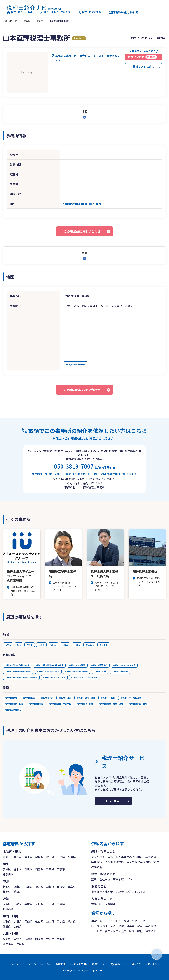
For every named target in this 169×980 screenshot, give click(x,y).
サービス (97, 931)
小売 (110, 921)
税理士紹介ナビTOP (20, 12)
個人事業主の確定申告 (129, 857)
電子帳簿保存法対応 (139, 862)
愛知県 (18, 892)
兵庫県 (28, 904)
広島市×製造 (29, 698)
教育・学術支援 (147, 926)
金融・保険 (117, 926)
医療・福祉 (136, 931)
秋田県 (50, 857)
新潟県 (7, 887)
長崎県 (28, 939)
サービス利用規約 (79, 964)
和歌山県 (8, 909)
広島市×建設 (11, 698)
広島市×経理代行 (99, 665)
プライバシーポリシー (40, 964)
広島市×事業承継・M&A (77, 671)
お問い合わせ (152, 964)
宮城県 (39, 857)
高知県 (18, 926)
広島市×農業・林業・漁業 (111, 704)
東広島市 (90, 645)
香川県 (72, 921)
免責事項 (60, 964)
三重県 (50, 904)
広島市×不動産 (108, 698)
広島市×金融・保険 (14, 704)
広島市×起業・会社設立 (48, 671)
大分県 (50, 939)
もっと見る (112, 801)
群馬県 (28, 869)
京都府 (18, 904)
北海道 (7, 857)
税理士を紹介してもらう (55, 12)
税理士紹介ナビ (10, 21)
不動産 (144, 921)
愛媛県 (7, 926)
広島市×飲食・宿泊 (86, 698)
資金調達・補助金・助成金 (107, 892)
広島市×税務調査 (120, 671)
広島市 (40, 21)
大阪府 (7, 904)
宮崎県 (61, 939)
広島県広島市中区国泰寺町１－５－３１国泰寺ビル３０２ (88, 58)
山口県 (50, 921)
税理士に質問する (89, 12)
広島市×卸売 (65, 698)
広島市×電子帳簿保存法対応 (18, 671)
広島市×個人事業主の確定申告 (49, 665)
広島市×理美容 (36, 704)
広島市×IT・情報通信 (131, 698)
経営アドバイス (136, 892)
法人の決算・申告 (102, 857)
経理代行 (97, 862)
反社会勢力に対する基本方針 (126, 964)
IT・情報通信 (99, 926)
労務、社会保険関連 (103, 904)
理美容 (130, 926)
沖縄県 (20, 944)
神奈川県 (8, 874)
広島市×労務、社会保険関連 (84, 677)
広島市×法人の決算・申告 (17, 665)
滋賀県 (61, 904)
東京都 (61, 869)
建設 (94, 921)
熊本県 (39, 939)
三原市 (41, 645)
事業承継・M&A (122, 879)
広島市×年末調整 (77, 665)
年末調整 (151, 857)
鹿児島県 (8, 944)
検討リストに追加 (143, 67)
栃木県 (18, 869)
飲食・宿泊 (130, 921)
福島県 (72, 857)
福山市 (53, 645)
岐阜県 (72, 887)
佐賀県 (18, 939)
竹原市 (30, 645)
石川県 (28, 887)
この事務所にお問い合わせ (82, 231)
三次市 (65, 645)
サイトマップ (17, 964)
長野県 (61, 887)
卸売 (118, 921)
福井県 (39, 887)
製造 (102, 921)
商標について (99, 964)
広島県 (27, 21)
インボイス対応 (114, 862)
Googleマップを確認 (75, 364)
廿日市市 (104, 645)
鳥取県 (7, 921)
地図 (84, 111)
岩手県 (28, 857)
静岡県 (7, 892)
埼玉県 (39, 869)
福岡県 (7, 939)
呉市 (19, 645)
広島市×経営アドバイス (54, 677)
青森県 (18, 857)
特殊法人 (151, 931)
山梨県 (50, 887)
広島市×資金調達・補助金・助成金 (21, 677)
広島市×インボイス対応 (124, 665)
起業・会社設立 (101, 879)
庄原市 (77, 645)
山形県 (61, 857)
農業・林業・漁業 (116, 931)
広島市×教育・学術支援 (60, 704)
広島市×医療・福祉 (138, 704)
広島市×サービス (85, 704)
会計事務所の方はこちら (122, 12)
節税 (156, 862)
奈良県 (39, 904)
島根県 (18, 921)
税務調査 (97, 867)
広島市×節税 (100, 671)
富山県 (18, 887)
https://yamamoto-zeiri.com (82, 204)
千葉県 (50, 869)
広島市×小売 (47, 698)
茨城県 (7, 869)
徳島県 (61, 921)
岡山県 (28, 921)
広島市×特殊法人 (13, 710)
